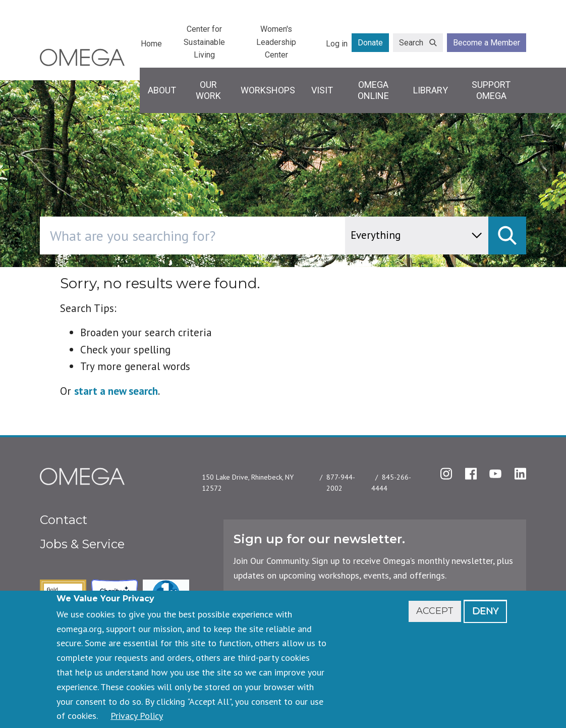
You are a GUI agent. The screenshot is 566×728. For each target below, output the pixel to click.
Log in (337, 44)
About (162, 90)
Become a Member (487, 43)
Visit (322, 90)
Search (411, 43)
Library (431, 90)
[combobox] (235, 236)
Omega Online (373, 90)
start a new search (116, 391)
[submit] (507, 236)
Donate (370, 43)
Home (151, 44)
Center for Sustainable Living (204, 42)
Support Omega (491, 90)
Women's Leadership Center (276, 42)
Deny (485, 611)
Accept (435, 611)
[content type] (417, 236)
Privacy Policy (137, 716)
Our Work (208, 90)
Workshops (268, 90)
